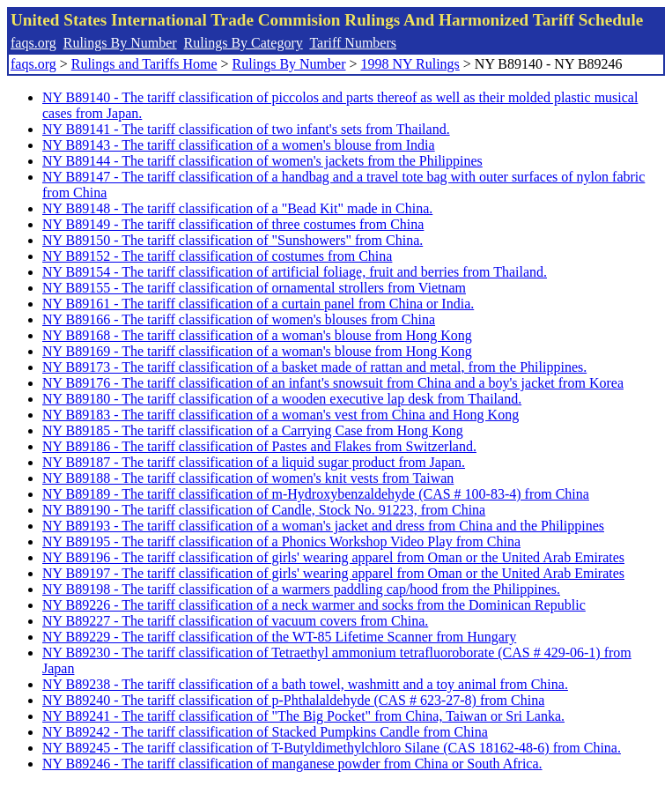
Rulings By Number (120, 43)
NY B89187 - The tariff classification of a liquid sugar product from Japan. (254, 462)
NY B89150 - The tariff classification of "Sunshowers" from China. (233, 240)
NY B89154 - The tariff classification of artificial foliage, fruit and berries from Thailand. (295, 272)
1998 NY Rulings (410, 64)
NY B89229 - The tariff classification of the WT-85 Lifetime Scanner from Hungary (279, 637)
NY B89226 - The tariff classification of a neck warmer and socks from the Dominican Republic (314, 605)
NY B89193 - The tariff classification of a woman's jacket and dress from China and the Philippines (323, 526)
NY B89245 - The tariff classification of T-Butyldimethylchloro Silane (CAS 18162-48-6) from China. (332, 748)
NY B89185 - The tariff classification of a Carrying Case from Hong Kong (253, 430)
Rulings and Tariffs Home (144, 64)
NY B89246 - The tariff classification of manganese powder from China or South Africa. (292, 764)
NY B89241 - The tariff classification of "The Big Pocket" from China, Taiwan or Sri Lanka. (303, 716)
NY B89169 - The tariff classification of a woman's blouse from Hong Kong (257, 351)
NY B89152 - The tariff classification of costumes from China (217, 256)
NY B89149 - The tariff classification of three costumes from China (233, 224)
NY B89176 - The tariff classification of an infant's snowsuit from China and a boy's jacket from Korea (333, 383)
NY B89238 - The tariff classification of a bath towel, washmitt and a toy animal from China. (305, 684)
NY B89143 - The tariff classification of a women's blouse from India (239, 145)
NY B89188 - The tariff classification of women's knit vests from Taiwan (248, 478)
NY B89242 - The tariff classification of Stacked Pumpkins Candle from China (265, 732)
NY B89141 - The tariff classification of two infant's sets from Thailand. (246, 129)
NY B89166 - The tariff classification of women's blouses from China (239, 319)
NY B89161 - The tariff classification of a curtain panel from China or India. (258, 304)
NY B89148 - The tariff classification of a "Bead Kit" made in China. (237, 208)
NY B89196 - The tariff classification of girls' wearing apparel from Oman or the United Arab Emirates (333, 557)
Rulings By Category (244, 43)
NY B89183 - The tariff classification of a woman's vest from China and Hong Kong (281, 415)
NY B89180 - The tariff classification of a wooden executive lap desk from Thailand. (282, 399)
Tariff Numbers (353, 43)
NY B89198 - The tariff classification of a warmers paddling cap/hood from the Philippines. (301, 589)
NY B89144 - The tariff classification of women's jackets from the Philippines (262, 161)
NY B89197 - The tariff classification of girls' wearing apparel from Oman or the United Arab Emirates (333, 573)
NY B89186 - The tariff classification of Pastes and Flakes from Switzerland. (259, 446)
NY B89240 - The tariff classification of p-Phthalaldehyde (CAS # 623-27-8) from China (293, 700)
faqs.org (33, 43)
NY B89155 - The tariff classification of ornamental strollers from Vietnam (254, 288)
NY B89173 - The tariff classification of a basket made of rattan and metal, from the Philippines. (314, 367)
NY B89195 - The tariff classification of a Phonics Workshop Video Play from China (281, 541)
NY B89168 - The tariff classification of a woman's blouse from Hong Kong (257, 335)
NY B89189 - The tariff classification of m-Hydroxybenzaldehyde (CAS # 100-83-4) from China (316, 494)
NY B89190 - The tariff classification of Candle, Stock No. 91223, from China (264, 510)
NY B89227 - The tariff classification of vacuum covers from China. (235, 621)
